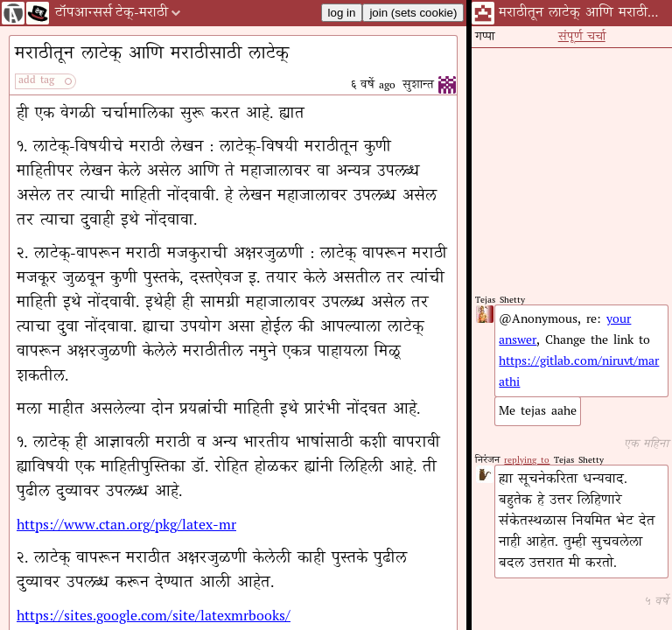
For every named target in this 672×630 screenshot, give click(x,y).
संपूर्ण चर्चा (582, 37)
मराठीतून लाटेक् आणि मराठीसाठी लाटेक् (152, 55)
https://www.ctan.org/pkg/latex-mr (126, 526)
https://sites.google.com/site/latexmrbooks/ (154, 617)
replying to (527, 461)
